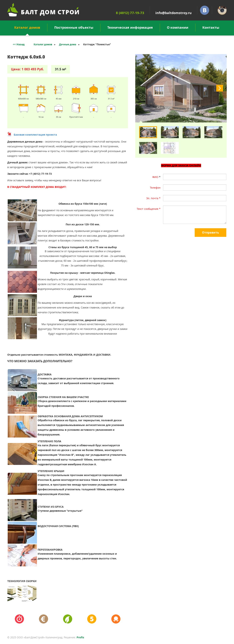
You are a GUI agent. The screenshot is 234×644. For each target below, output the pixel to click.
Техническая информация (130, 28)
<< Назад (19, 44)
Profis (80, 637)
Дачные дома (68, 44)
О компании (178, 28)
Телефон (155, 188)
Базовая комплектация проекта (35, 135)
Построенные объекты (74, 28)
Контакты (211, 28)
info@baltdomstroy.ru (173, 13)
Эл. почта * (153, 198)
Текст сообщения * (149, 209)
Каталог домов (27, 28)
